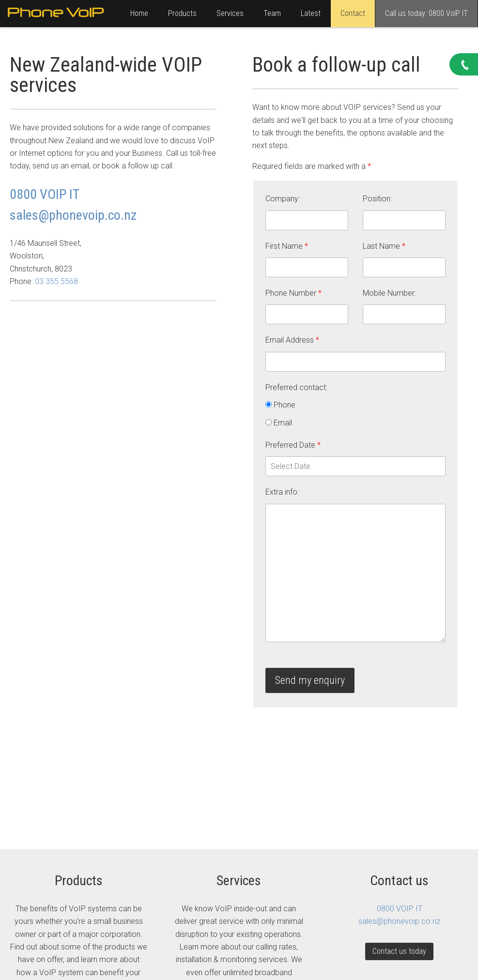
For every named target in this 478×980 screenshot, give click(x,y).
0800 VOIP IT (45, 194)
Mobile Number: (389, 293)
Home (139, 13)
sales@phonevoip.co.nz (73, 215)
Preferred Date (293, 445)
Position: (377, 199)
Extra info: (282, 492)
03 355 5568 (56, 281)
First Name (287, 246)
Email (279, 423)
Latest (311, 13)
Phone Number (293, 293)
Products (182, 13)
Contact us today (399, 951)
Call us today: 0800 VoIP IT (426, 13)
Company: (283, 199)
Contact (353, 13)
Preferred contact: (296, 387)
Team (272, 13)
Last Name (384, 246)
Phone (280, 405)
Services (230, 13)
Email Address (292, 340)
